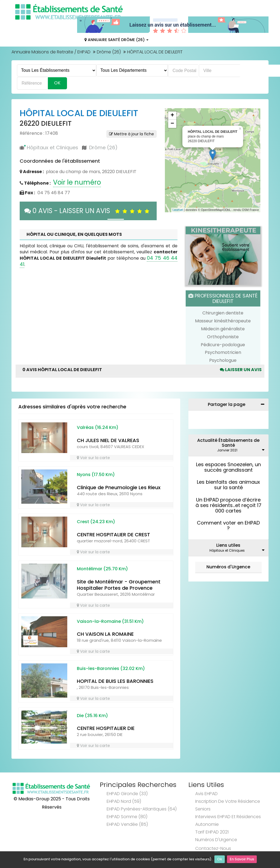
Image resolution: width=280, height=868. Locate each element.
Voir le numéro (77, 182)
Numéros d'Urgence (228, 567)
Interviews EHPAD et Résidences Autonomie (228, 820)
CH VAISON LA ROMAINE (105, 634)
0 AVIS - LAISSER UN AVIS (88, 211)
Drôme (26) (109, 52)
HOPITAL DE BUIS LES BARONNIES (115, 681)
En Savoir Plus (242, 860)
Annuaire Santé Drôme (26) (116, 40)
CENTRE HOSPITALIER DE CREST (113, 535)
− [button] (172, 124)
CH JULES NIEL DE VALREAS (108, 440)
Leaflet (178, 210)
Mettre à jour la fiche (132, 134)
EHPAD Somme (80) (127, 817)
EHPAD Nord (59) (124, 801)
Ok (220, 860)
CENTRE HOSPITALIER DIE (106, 728)
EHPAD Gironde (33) (127, 794)
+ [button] (172, 116)
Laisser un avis (241, 370)
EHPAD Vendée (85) (127, 824)
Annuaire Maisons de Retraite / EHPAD (51, 52)
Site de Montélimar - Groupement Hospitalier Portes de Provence (119, 585)
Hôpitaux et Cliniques (52, 147)
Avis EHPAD (206, 794)
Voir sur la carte (93, 458)
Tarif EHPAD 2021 (212, 832)
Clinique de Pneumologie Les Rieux (119, 487)
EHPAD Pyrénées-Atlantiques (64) (142, 809)
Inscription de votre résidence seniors (228, 805)
